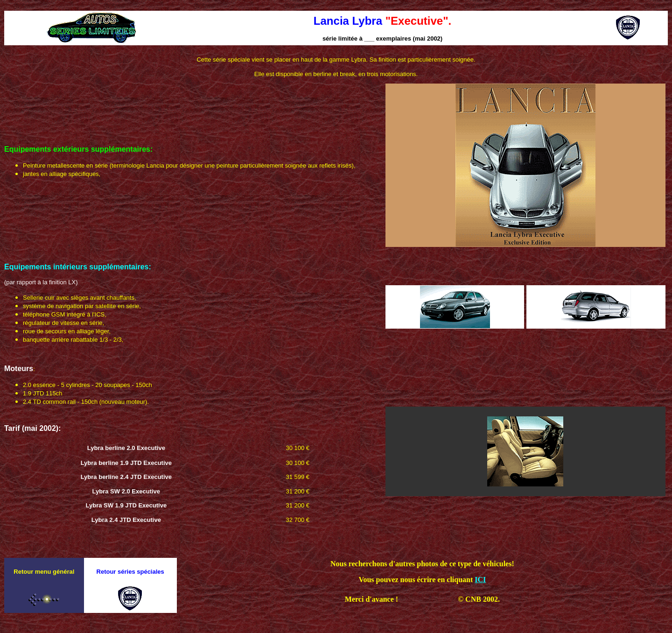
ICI (480, 580)
